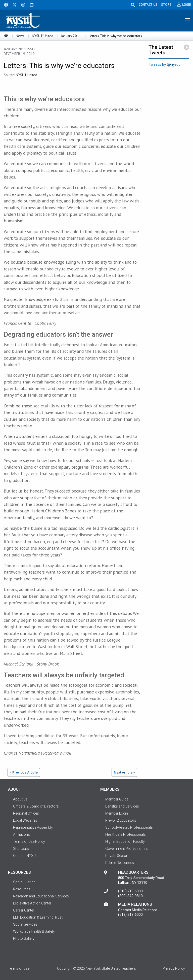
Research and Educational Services (41, 896)
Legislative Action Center (32, 903)
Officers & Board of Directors (36, 806)
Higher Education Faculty (125, 842)
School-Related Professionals (129, 827)
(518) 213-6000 (130, 891)
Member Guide (117, 799)
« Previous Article (24, 772)
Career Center (24, 910)
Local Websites (25, 820)
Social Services (25, 924)
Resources (22, 889)
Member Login (117, 813)
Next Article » (124, 772)
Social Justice (24, 882)
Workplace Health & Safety (34, 931)
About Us (20, 799)
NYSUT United (43, 36)
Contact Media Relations (138, 910)
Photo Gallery (24, 938)
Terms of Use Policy (29, 842)
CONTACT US (148, 5)
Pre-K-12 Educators (121, 820)
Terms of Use (19, 968)
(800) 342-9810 (130, 896)
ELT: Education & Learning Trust (38, 917)
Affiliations (21, 834)
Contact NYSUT (26, 856)
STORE (166, 5)
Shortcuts (21, 849)
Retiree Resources (120, 863)
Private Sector (116, 856)
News (20, 36)
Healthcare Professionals (126, 834)
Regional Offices (26, 813)
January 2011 (71, 36)
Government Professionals (127, 849)
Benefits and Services (122, 806)
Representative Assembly (33, 827)
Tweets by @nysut (164, 64)
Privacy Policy (174, 968)
